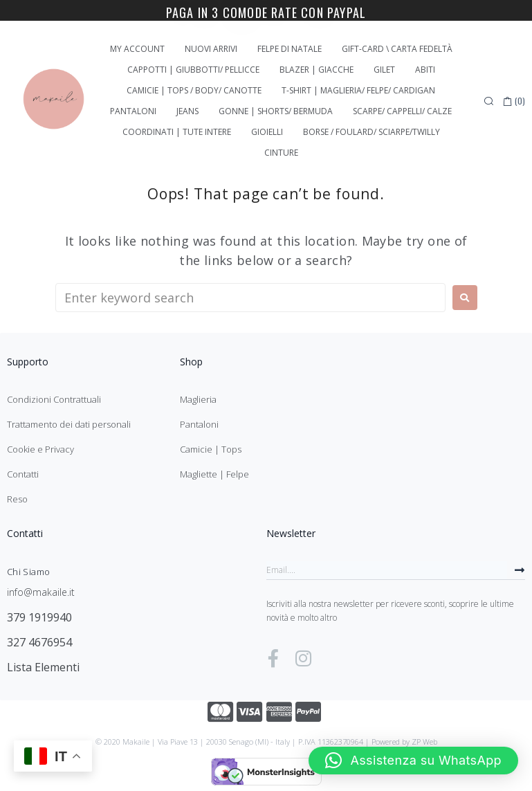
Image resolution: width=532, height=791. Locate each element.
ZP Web (424, 742)
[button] (413, 761)
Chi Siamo (28, 572)
